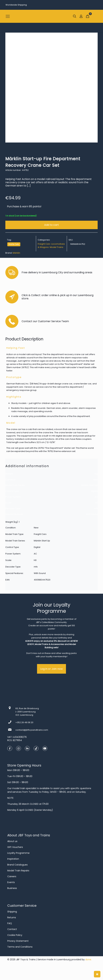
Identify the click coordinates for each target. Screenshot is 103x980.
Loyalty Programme (18, 853)
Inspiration (13, 859)
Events (11, 882)
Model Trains (56, 247)
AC (96, 497)
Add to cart (51, 225)
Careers (12, 876)
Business (12, 888)
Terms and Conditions (20, 947)
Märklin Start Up (89, 485)
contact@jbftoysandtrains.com (32, 730)
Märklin (16, 253)
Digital (94, 491)
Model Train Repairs (18, 871)
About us (12, 841)
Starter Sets (14, 244)
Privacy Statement (18, 941)
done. (88, 959)
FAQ (10, 923)
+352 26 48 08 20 (24, 722)
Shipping (12, 912)
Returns (12, 917)
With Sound (92, 514)
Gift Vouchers (15, 847)
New (95, 480)
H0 (96, 503)
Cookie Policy (15, 935)
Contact (12, 929)
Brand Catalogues (17, 865)
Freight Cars (44, 244)
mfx (96, 508)
